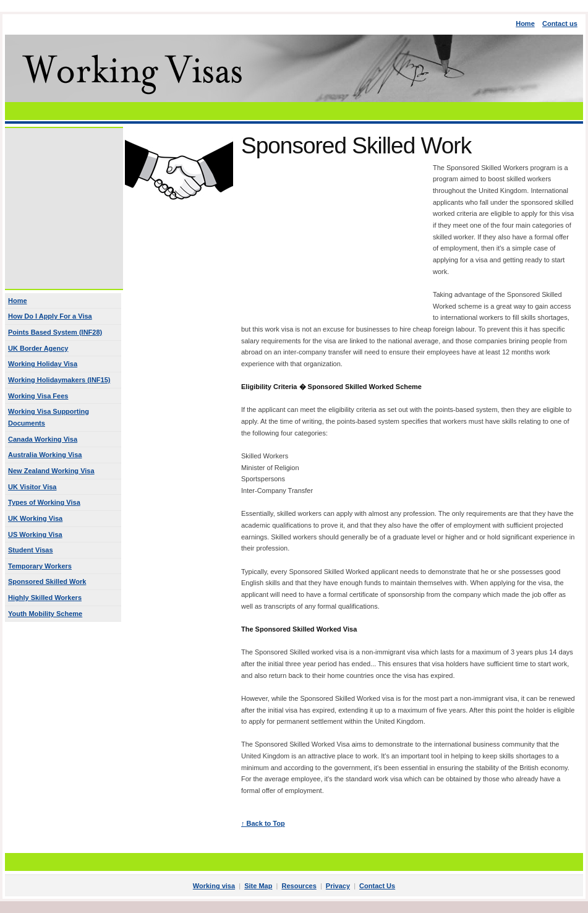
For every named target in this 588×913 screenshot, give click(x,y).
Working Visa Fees (38, 396)
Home (525, 24)
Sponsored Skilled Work (47, 581)
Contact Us (377, 886)
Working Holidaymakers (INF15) (59, 380)
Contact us (560, 24)
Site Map (258, 886)
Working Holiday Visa (43, 364)
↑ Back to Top (263, 823)
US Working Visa (35, 534)
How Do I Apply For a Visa (50, 316)
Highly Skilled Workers (45, 598)
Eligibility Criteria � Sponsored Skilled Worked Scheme (331, 387)
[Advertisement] (294, 111)
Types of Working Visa (44, 502)
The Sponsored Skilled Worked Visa (299, 629)
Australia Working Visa (45, 455)
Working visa (214, 886)
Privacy (338, 886)
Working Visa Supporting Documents (49, 417)
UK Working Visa (35, 518)
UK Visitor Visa (32, 487)
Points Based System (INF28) (55, 332)
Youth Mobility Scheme (45, 614)
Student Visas (31, 550)
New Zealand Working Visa (51, 471)
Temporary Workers (40, 566)
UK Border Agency (38, 348)
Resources (299, 886)
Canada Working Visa (43, 439)
